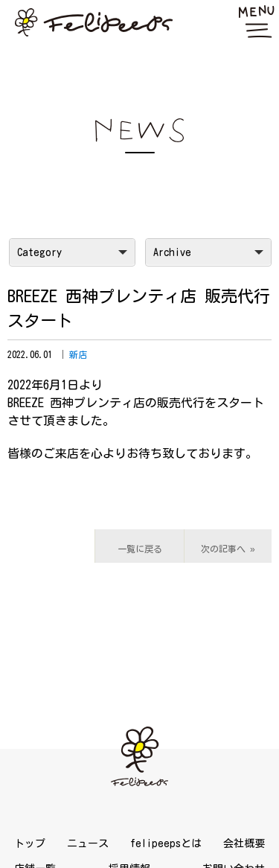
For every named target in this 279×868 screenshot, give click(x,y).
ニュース (88, 843)
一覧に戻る (140, 549)
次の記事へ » (228, 549)
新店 (78, 354)
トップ (30, 843)
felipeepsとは (166, 843)
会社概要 (244, 843)
